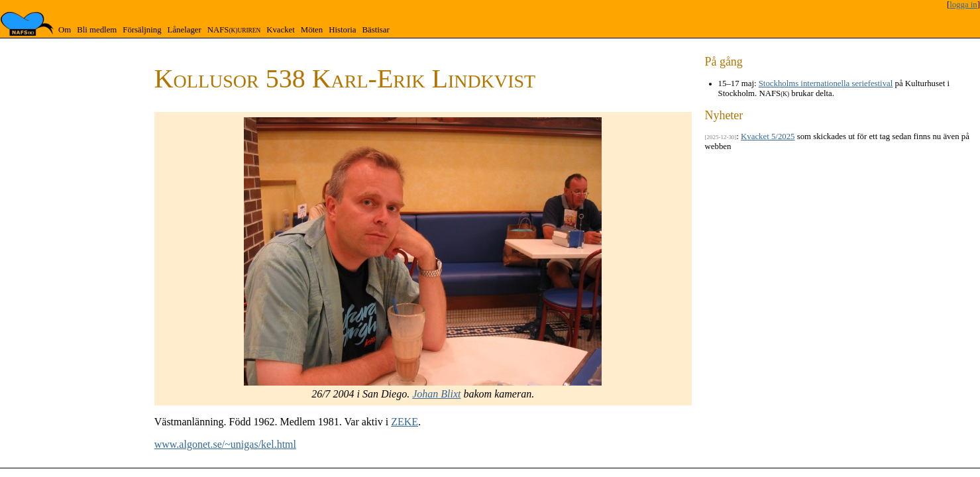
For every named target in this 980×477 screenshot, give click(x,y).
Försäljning (142, 30)
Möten (312, 30)
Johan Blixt (436, 394)
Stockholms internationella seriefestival (826, 83)
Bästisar (375, 30)
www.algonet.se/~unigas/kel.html (225, 444)
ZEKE (405, 422)
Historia (342, 30)
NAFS (234, 30)
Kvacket (281, 30)
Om (65, 30)
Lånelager (185, 30)
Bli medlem (97, 30)
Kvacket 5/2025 (768, 136)
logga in (963, 5)
